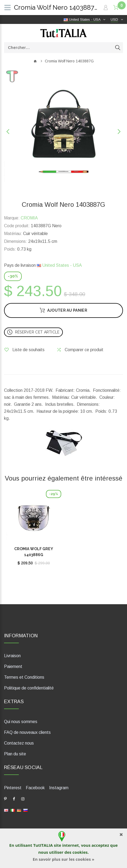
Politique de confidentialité (29, 688)
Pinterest (13, 788)
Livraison (12, 656)
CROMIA (29, 218)
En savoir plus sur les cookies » (63, 859)
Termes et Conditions (24, 677)
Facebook (35, 788)
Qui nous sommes (21, 722)
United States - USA (59, 265)
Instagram (59, 788)
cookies (80, 852)
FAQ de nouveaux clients (27, 732)
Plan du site (15, 754)
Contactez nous (19, 743)
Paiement (13, 666)
